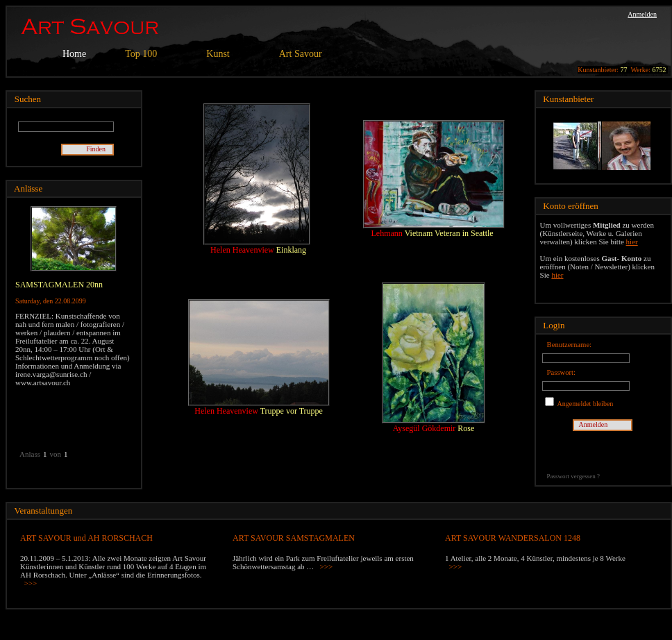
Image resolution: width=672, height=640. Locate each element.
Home (74, 54)
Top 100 (141, 54)
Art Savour (301, 54)
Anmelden (642, 14)
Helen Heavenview (243, 250)
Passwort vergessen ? (573, 476)
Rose (466, 428)
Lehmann (388, 233)
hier (632, 242)
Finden (99, 149)
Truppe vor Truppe (292, 411)
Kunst (218, 54)
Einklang (291, 250)
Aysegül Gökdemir (426, 428)
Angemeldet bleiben (585, 404)
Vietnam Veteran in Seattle (449, 233)
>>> (31, 583)
